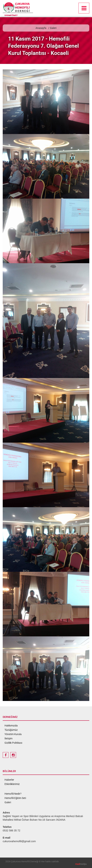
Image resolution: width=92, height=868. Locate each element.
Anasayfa (41, 28)
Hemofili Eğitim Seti (15, 798)
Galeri (53, 28)
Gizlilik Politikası (13, 743)
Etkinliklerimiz (12, 784)
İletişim (8, 738)
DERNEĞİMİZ (11, 16)
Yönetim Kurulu (13, 734)
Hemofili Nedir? (13, 794)
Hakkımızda (11, 726)
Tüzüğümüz (11, 730)
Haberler (9, 780)
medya (81, 864)
